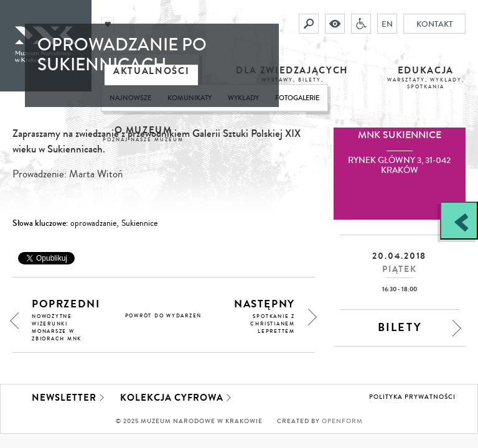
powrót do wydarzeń (164, 316)
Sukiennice (139, 223)
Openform (342, 421)
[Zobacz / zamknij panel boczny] (459, 221)
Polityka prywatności (412, 397)
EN (387, 24)
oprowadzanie (93, 223)
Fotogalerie (297, 98)
